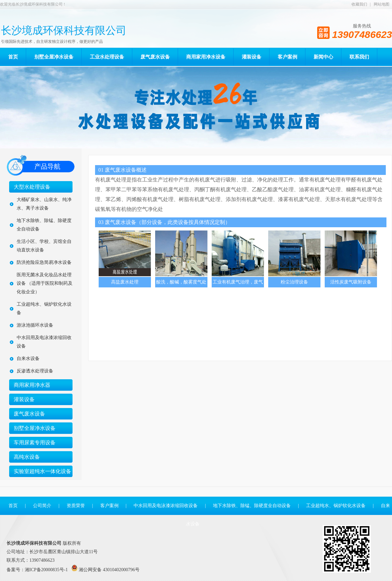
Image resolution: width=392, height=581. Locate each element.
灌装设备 (24, 399)
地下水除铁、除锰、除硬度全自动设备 (44, 225)
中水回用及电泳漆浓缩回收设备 (44, 342)
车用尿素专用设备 (35, 443)
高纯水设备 (27, 457)
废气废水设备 (29, 414)
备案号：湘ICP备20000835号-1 (37, 570)
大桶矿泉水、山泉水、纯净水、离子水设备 (44, 204)
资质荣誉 (76, 506)
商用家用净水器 (32, 385)
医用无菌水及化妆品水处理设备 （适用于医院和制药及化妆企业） (45, 283)
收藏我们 (359, 4)
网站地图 (382, 4)
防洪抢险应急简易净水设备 (44, 262)
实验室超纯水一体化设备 (42, 471)
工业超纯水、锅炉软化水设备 (44, 308)
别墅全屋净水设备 (35, 428)
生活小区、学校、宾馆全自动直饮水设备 (44, 246)
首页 (13, 506)
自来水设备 (28, 359)
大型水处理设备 (32, 187)
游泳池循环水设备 (35, 325)
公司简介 (42, 506)
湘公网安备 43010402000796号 (109, 570)
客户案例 (109, 506)
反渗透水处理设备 (35, 371)
